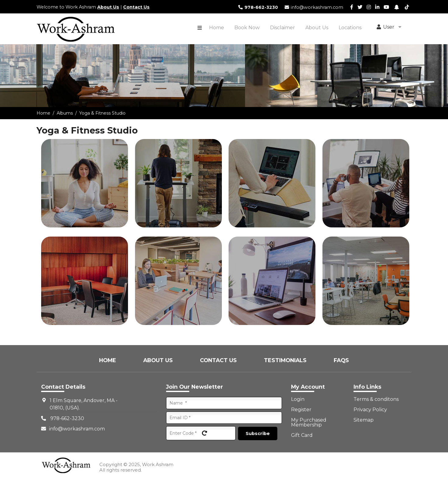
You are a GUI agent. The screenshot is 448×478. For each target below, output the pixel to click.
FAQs (341, 360)
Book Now (247, 28)
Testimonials (286, 360)
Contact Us (136, 7)
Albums (65, 113)
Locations (350, 28)
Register (301, 410)
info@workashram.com (314, 7)
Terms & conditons (376, 399)
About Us (108, 7)
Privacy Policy (370, 410)
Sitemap (364, 420)
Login (298, 399)
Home (217, 28)
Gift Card (302, 435)
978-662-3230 (258, 7)
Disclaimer (283, 28)
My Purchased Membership (309, 423)
